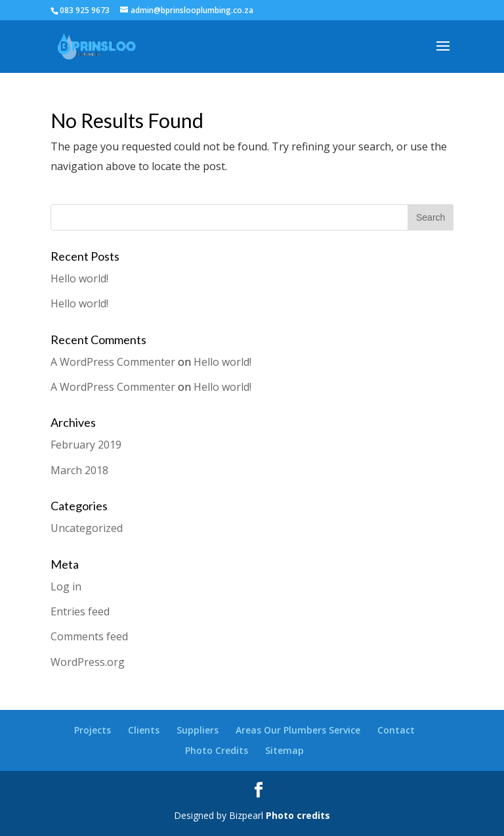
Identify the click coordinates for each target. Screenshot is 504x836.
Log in (66, 586)
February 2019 (86, 445)
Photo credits (298, 815)
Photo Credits (217, 750)
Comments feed (89, 636)
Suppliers (198, 730)
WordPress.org (88, 662)
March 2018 (79, 470)
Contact (396, 730)
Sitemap (284, 750)
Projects (93, 730)
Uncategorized (87, 528)
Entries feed (80, 611)
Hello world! (79, 278)
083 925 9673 (85, 10)
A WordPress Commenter (113, 362)
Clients (144, 730)
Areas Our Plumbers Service (298, 730)
